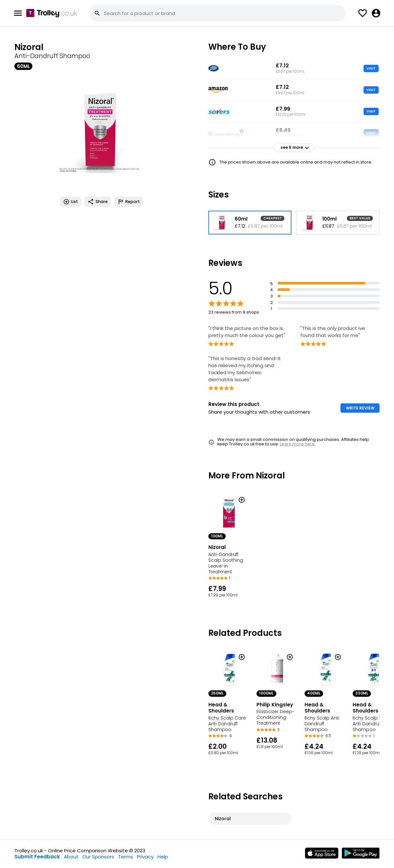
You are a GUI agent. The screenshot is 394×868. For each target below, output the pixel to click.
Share (98, 202)
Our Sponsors (98, 857)
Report (129, 202)
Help (163, 857)
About (71, 857)
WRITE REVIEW (360, 408)
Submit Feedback (37, 857)
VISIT (371, 68)
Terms (126, 857)
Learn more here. (298, 444)
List (71, 202)
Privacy (145, 857)
